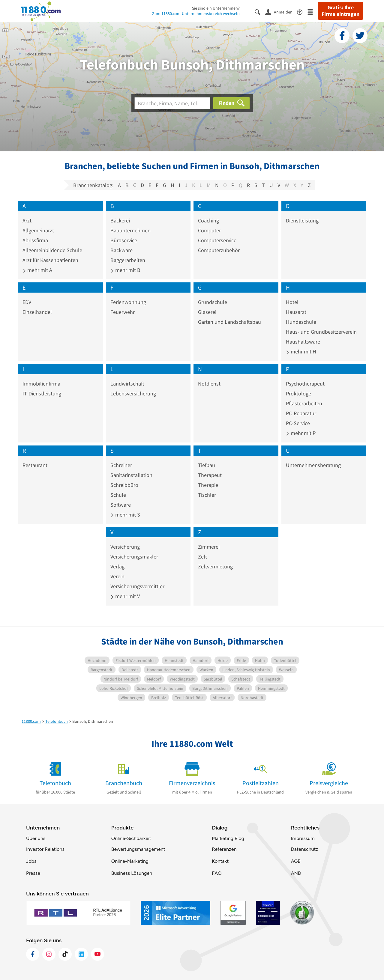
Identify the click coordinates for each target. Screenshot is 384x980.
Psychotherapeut (305, 384)
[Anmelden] (281, 12)
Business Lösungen (132, 873)
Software (121, 505)
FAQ (217, 873)
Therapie (208, 485)
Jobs (31, 861)
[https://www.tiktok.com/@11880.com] (65, 954)
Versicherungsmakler (134, 557)
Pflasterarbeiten (304, 403)
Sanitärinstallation (131, 475)
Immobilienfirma (41, 384)
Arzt (27, 220)
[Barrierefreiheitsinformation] (302, 12)
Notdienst (209, 384)
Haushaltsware (303, 342)
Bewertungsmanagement (138, 849)
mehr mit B (125, 270)
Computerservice (217, 240)
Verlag (117, 566)
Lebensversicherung (133, 393)
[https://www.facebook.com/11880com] (33, 954)
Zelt (202, 557)
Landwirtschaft (127, 384)
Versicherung (125, 547)
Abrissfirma (35, 240)
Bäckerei (120, 220)
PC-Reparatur (301, 413)
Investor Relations (45, 849)
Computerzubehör (219, 250)
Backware (121, 250)
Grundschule (213, 302)
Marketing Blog (228, 838)
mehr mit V (125, 596)
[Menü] (313, 12)
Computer (209, 230)
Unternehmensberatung (313, 465)
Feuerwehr (123, 312)
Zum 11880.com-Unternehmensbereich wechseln (196, 13)
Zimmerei (209, 547)
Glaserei (207, 312)
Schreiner (121, 465)
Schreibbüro (124, 485)
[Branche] (172, 103)
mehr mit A (37, 270)
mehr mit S (125, 515)
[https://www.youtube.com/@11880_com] (97, 954)
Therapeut (210, 475)
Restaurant (35, 465)
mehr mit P (301, 433)
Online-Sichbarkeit (131, 838)
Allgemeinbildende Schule (52, 250)
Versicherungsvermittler (137, 586)
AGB (296, 861)
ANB (296, 873)
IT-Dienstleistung (42, 393)
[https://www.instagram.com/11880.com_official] (49, 954)
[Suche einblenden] (260, 12)
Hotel (292, 302)
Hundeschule (301, 322)
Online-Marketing (130, 861)
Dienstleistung (302, 220)
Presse (33, 873)
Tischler (207, 495)
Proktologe (298, 393)
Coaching (208, 220)
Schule (118, 495)
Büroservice (124, 240)
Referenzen (224, 849)
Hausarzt (296, 312)
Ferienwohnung (128, 302)
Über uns (36, 838)
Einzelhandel (37, 312)
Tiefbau (207, 465)
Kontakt (220, 861)
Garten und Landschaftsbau (229, 322)
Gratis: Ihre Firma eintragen (340, 11)
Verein (117, 576)
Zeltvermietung (215, 566)
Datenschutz (305, 849)
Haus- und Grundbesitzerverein (321, 332)
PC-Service (298, 423)
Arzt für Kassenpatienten (50, 260)
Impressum (303, 838)
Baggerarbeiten (128, 260)
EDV (27, 302)
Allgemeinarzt (38, 230)
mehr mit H (301, 351)
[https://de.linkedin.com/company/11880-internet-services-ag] (81, 954)
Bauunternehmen (130, 230)
